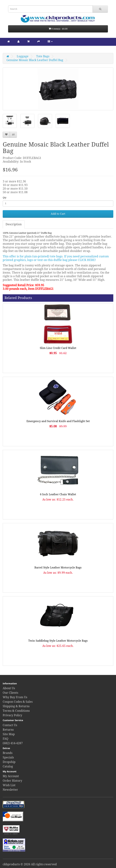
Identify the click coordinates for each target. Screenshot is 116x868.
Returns (8, 730)
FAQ (5, 739)
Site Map (9, 734)
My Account (11, 776)
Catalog (8, 766)
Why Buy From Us (15, 697)
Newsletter (10, 790)
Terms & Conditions (16, 711)
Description (14, 224)
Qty (5, 198)
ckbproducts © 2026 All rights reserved (30, 864)
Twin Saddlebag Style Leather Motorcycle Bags (58, 641)
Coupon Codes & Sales (18, 702)
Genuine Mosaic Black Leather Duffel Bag (35, 60)
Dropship (9, 762)
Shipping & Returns (16, 706)
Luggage (23, 56)
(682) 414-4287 (13, 743)
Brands (8, 753)
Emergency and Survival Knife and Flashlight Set (58, 421)
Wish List (9, 785)
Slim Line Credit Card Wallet (58, 348)
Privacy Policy (12, 715)
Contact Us (10, 725)
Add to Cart (58, 214)
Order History (12, 781)
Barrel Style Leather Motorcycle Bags (58, 568)
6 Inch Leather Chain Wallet (58, 494)
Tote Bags (43, 56)
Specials (8, 757)
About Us (9, 688)
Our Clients (10, 693)
